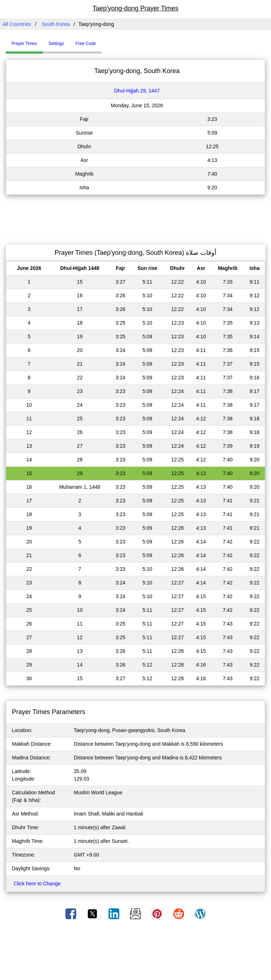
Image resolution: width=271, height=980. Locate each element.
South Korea (56, 24)
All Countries (17, 24)
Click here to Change (37, 884)
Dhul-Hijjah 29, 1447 (137, 91)
